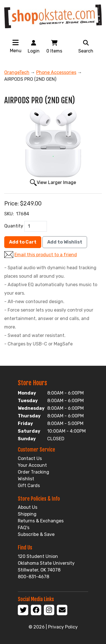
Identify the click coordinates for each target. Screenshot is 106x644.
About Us (28, 507)
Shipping (27, 514)
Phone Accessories (56, 72)
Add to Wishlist (65, 242)
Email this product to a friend (46, 255)
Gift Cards (29, 486)
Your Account (32, 465)
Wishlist (26, 479)
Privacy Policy (63, 627)
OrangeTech (17, 72)
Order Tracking (33, 472)
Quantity (14, 226)
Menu (16, 51)
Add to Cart (23, 242)
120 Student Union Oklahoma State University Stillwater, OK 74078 (46, 563)
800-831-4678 (33, 577)
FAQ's (24, 528)
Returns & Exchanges (41, 521)
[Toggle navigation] (16, 42)
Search (86, 46)
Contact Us (30, 458)
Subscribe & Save (36, 534)
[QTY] (36, 226)
